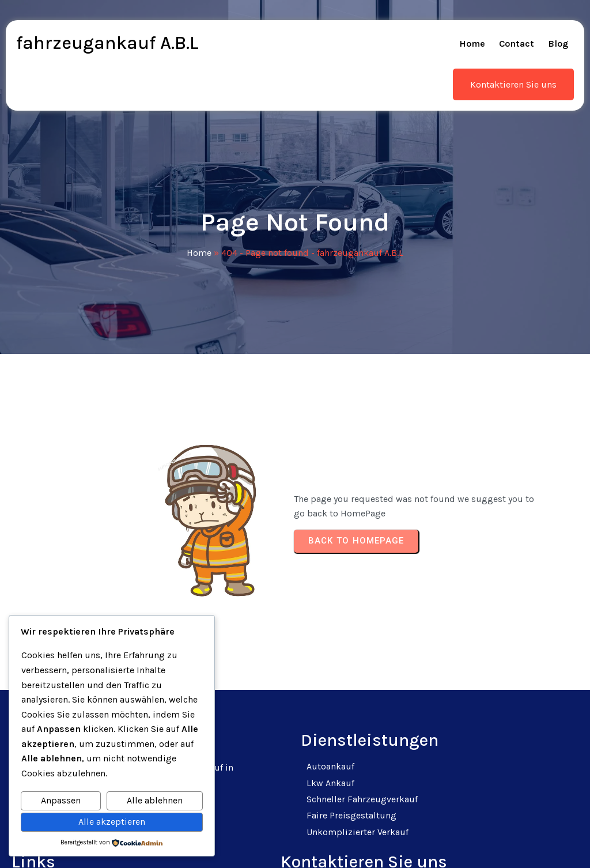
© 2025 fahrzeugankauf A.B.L (295, 845)
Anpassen (61, 800)
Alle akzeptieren (112, 822)
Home (199, 234)
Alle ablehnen (155, 800)
